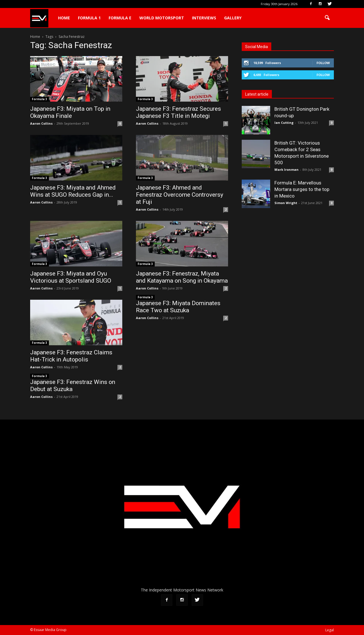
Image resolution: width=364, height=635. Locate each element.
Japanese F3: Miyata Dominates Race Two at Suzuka (178, 307)
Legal (330, 630)
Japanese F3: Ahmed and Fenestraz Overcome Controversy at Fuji (180, 195)
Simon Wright (286, 203)
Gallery (233, 18)
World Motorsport (162, 18)
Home (64, 18)
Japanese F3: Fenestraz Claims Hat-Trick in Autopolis (71, 356)
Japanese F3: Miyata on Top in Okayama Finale (70, 112)
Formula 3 (40, 99)
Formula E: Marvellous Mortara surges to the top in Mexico (302, 189)
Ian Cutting (284, 123)
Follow (323, 63)
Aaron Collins (41, 123)
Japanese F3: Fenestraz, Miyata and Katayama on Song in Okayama (182, 277)
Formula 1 (89, 18)
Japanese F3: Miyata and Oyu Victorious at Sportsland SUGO (71, 277)
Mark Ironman (287, 169)
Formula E (120, 18)
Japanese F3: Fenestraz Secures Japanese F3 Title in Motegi (178, 112)
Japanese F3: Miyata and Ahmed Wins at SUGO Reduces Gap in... (73, 191)
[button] (327, 18)
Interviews (204, 18)
